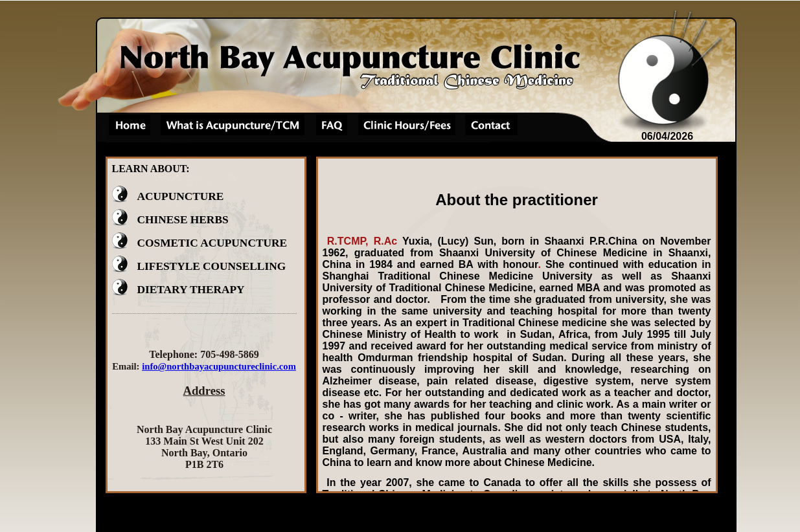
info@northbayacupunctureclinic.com (219, 366)
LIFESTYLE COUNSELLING (199, 266)
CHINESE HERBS (170, 220)
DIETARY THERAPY (178, 290)
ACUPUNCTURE (168, 196)
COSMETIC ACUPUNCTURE (200, 243)
